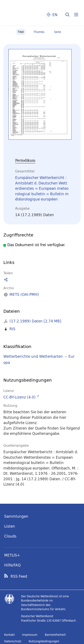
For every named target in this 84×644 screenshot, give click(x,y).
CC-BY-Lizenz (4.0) (19, 397)
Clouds (10, 536)
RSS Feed (19, 576)
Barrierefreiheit (55, 635)
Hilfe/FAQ (12, 565)
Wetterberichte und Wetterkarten (33, 356)
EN (55, 15)
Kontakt (9, 635)
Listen (10, 526)
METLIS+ (12, 555)
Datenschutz (13, 641)
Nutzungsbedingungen (44, 641)
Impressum (30, 635)
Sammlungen (16, 516)
